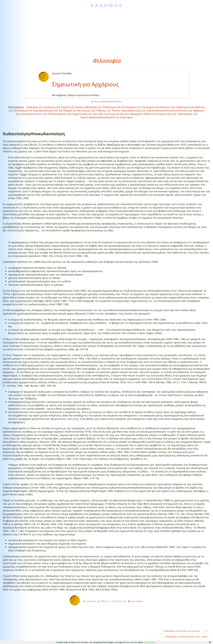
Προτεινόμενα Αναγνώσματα (98, 117)
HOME (204, 637)
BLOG (198, 637)
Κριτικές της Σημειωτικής (109, 114)
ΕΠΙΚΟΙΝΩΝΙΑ (171, 637)
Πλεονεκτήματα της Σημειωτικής (68, 114)
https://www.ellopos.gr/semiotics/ (108, 102)
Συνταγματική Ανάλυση (156, 107)
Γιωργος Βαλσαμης (129, 601)
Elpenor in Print (97, 601)
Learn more (149, 642)
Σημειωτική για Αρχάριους (85, 84)
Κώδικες (101, 110)
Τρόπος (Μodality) (86, 107)
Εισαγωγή (49, 107)
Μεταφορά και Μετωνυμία (75, 110)
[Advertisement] (106, 32)
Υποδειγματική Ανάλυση (190, 107)
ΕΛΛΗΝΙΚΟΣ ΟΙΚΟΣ (186, 637)
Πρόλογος (32, 107)
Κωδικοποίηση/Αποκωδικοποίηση (167, 110)
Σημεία (65, 107)
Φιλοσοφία (106, 61)
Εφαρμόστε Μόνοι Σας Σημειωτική (151, 114)
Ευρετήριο (127, 117)
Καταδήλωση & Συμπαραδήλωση (33, 110)
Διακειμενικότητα (31, 114)
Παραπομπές (185, 114)
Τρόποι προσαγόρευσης (126, 110)
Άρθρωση (199, 110)
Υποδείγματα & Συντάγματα (119, 107)
